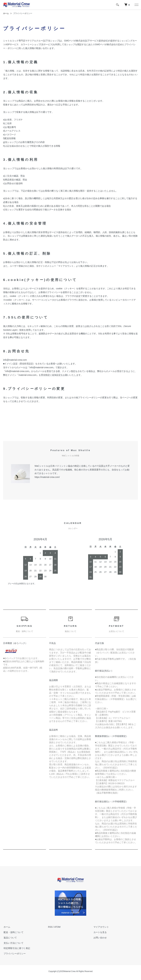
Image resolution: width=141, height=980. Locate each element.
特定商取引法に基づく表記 (16, 948)
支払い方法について (13, 943)
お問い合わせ (100, 938)
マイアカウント (101, 927)
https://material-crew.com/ (47, 477)
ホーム (6, 13)
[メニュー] (136, 5)
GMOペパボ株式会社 (74, 41)
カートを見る (100, 932)
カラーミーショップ (31, 44)
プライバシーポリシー (14, 954)
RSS (50, 927)
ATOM (57, 927)
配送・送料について (13, 932)
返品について (10, 938)
